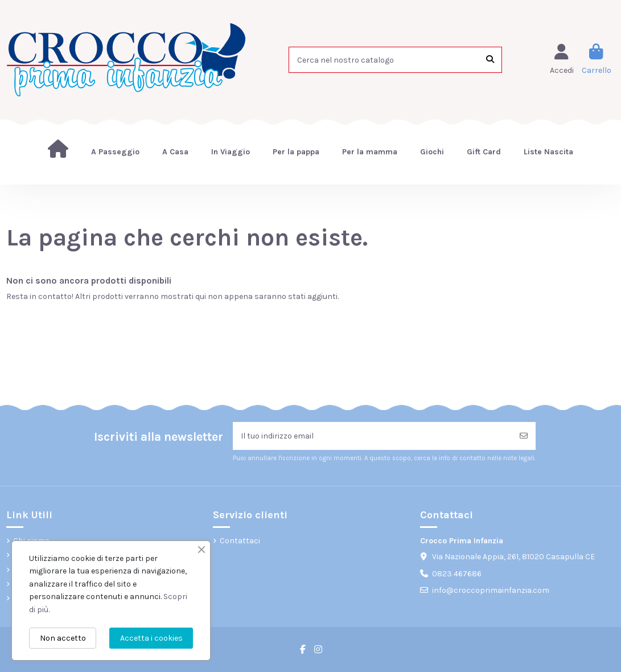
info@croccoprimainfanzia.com (491, 590)
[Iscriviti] (524, 436)
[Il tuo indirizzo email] (373, 436)
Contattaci (240, 541)
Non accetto (63, 638)
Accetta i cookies (151, 638)
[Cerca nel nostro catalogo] (490, 60)
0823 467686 (457, 574)
